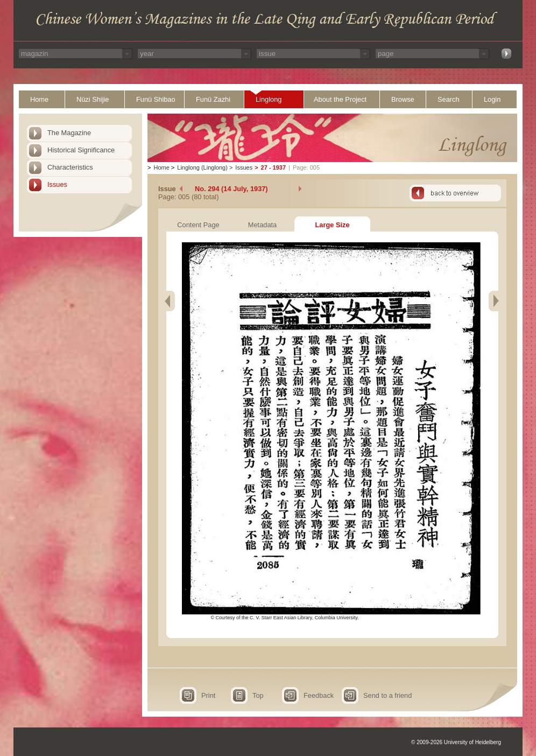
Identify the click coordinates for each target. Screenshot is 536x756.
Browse (403, 99)
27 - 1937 (273, 167)
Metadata (262, 225)
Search (449, 99)
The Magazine (69, 133)
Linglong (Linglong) (202, 167)
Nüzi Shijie (93, 99)
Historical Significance (81, 150)
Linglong (269, 99)
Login (492, 99)
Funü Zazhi (213, 99)
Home (39, 99)
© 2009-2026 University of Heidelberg (456, 742)
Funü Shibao (156, 99)
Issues (57, 184)
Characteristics (70, 167)
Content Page (198, 225)
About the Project (340, 99)
